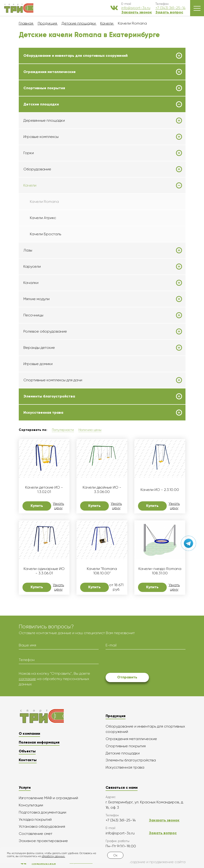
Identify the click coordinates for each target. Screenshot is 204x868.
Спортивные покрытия (44, 88)
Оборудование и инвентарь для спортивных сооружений (75, 56)
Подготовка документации (42, 812)
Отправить (127, 677)
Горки (29, 153)
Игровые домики (38, 364)
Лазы (28, 250)
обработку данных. (53, 856)
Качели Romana (44, 202)
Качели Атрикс (43, 218)
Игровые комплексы (41, 137)
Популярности (63, 430)
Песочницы (33, 315)
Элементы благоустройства (49, 396)
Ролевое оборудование (45, 331)
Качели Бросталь (46, 234)
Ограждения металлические (50, 72)
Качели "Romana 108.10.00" (102, 571)
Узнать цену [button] (58, 506)
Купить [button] (37, 506)
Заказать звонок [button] (137, 12)
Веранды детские (39, 348)
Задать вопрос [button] (169, 12)
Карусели (32, 267)
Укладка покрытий (35, 819)
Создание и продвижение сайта (146, 862)
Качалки (31, 283)
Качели (30, 185)
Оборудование (37, 169)
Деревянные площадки (44, 121)
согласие (27, 679)
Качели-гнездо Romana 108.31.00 (160, 571)
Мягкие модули (36, 299)
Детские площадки (41, 104)
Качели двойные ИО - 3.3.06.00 (102, 490)
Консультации (31, 805)
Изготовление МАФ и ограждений (48, 798)
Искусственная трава (43, 413)
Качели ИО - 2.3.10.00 (160, 490)
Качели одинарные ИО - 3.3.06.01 (44, 571)
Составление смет (36, 834)
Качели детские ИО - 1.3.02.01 (44, 490)
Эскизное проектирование (43, 841)
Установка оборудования (42, 826)
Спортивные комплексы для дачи (53, 380)
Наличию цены (90, 430)
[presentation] (141, 662)
